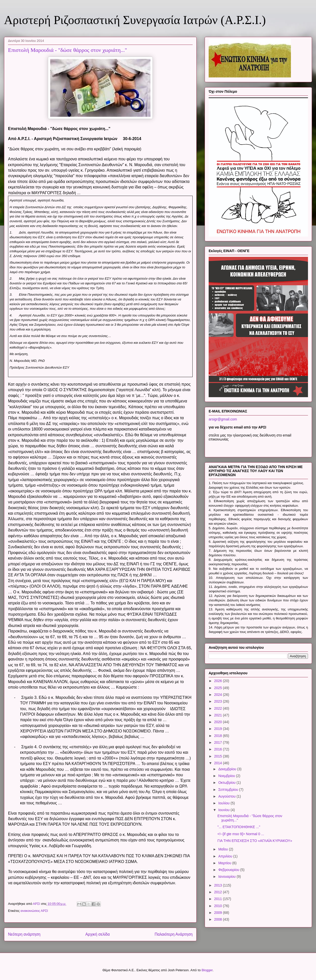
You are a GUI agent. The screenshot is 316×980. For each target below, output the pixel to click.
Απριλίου (226, 856)
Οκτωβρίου (227, 783)
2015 (219, 756)
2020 (219, 722)
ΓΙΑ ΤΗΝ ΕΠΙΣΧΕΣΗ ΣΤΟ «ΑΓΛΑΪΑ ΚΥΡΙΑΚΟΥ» (255, 841)
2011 (219, 899)
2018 (219, 736)
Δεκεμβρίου (228, 769)
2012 (219, 892)
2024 (219, 695)
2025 (219, 688)
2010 (219, 906)
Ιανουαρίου (227, 877)
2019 (219, 729)
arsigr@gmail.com (223, 419)
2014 (219, 763)
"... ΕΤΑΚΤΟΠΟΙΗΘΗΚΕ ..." (239, 827)
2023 (219, 701)
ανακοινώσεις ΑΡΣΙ (34, 911)
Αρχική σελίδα (97, 934)
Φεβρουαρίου (229, 870)
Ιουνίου (224, 810)
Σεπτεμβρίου (229, 790)
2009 (219, 913)
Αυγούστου (227, 796)
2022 (219, 708)
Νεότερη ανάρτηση (24, 934)
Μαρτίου (225, 863)
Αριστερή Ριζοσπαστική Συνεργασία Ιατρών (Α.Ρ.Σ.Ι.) (135, 20)
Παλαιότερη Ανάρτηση (174, 934)
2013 (219, 885)
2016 (219, 749)
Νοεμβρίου (227, 776)
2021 (219, 715)
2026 (219, 681)
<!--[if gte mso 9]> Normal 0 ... (241, 834)
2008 (219, 919)
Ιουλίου (224, 803)
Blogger (207, 970)
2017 (219, 742)
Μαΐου (223, 849)
